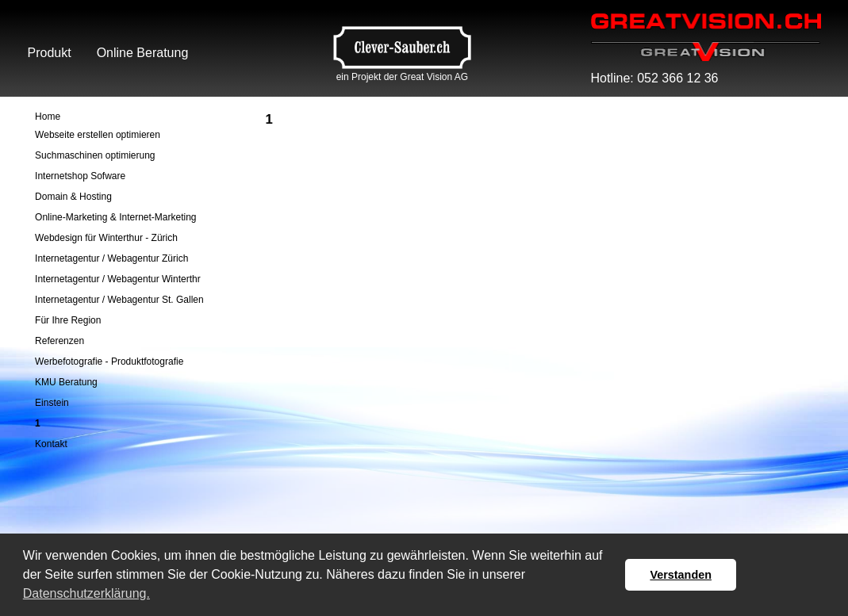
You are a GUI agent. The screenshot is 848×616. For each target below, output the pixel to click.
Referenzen (59, 341)
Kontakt (51, 444)
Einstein (52, 403)
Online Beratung (143, 53)
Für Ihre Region (68, 320)
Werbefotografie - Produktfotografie (109, 362)
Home (48, 117)
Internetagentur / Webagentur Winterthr (118, 279)
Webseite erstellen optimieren (98, 135)
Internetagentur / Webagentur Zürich (111, 258)
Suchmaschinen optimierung (95, 155)
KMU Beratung (66, 382)
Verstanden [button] (681, 575)
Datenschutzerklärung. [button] (86, 593)
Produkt (50, 53)
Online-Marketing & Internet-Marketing (115, 217)
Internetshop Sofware (80, 176)
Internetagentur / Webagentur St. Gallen (119, 300)
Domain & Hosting (73, 197)
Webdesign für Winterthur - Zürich (106, 238)
